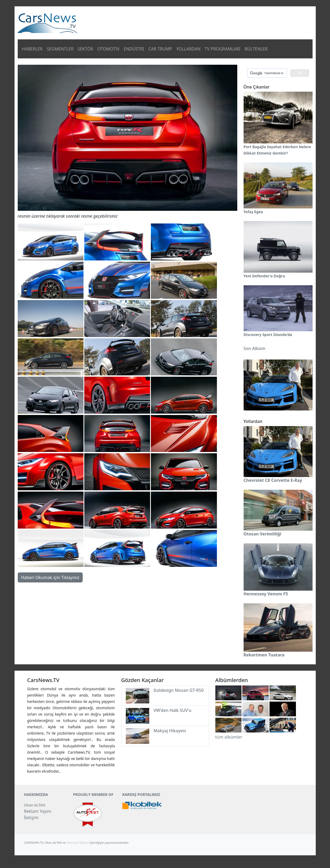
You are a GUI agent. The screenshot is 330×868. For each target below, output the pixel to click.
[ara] (267, 73)
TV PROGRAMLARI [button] (223, 49)
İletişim (31, 818)
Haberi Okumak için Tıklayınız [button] (50, 577)
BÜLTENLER (256, 49)
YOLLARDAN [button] (188, 49)
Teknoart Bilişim (78, 843)
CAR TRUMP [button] (160, 49)
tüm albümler (229, 737)
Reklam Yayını (38, 811)
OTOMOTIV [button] (109, 49)
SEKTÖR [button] (85, 49)
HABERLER (32, 49)
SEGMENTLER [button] (60, 49)
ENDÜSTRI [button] (134, 49)
